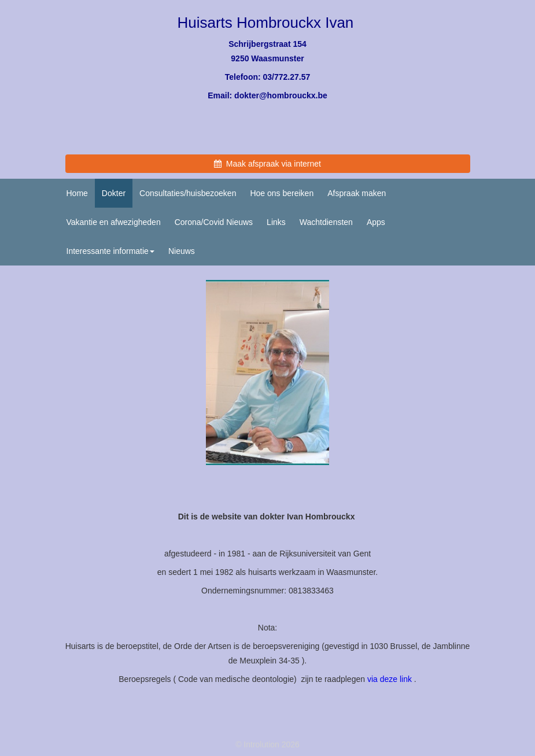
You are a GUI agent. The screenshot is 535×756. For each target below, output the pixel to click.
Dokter (114, 193)
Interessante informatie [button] (110, 251)
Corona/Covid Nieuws (214, 222)
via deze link (390, 679)
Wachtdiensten (326, 222)
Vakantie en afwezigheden (114, 222)
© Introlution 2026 (267, 744)
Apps (376, 222)
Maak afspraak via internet (267, 164)
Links (276, 222)
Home (77, 193)
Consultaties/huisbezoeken (188, 193)
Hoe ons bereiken (282, 193)
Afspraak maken (357, 193)
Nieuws (182, 251)
